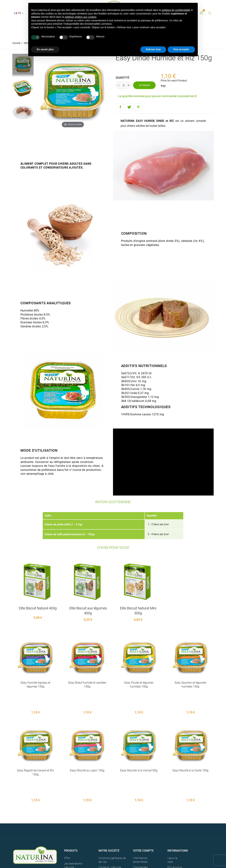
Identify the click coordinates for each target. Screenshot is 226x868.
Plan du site (105, 835)
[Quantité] (124, 85)
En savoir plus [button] (45, 49)
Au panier (144, 85)
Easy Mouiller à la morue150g (139, 752)
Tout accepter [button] (181, 49)
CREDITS (39, 843)
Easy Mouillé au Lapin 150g (87, 752)
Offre (67, 820)
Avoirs (136, 835)
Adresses (138, 841)
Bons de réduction (143, 846)
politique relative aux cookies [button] (81, 17)
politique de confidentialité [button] (176, 10)
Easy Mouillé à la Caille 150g (190, 752)
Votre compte (143, 813)
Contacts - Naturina (110, 830)
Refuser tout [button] (153, 49)
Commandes (140, 830)
